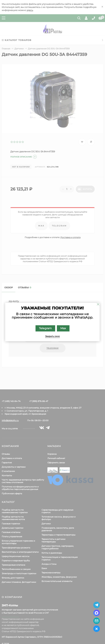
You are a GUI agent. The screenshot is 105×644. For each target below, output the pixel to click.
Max (63, 328)
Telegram (45, 328)
